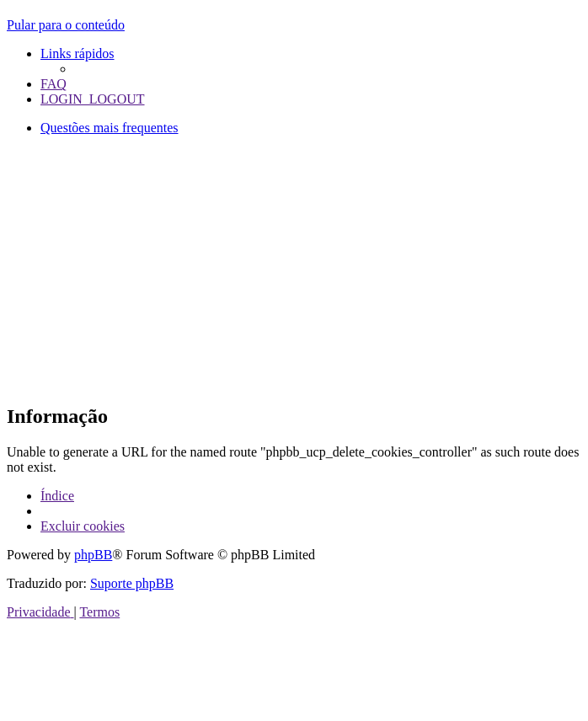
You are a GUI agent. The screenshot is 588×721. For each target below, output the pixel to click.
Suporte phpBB (132, 583)
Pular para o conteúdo (66, 25)
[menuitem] (53, 84)
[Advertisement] (297, 267)
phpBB (93, 555)
